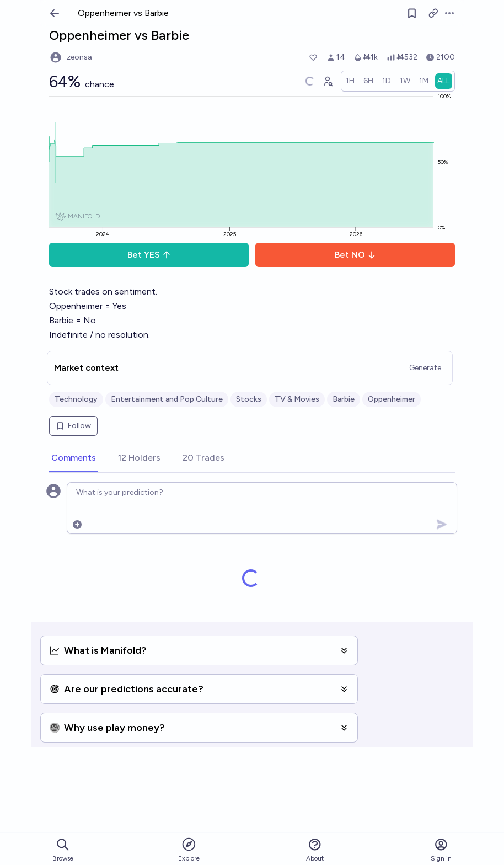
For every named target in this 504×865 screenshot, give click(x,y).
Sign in (441, 850)
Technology (76, 399)
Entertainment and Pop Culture (167, 399)
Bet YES (149, 255)
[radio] (350, 81)
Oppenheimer (392, 399)
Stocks (249, 399)
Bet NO (355, 255)
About (315, 850)
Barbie (344, 399)
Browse (63, 850)
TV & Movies (297, 399)
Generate (425, 368)
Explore (189, 849)
